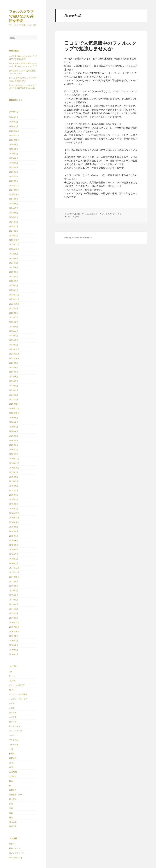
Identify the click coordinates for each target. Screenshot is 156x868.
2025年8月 (14, 149)
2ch (11, 672)
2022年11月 (14, 299)
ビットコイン (15, 726)
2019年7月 (14, 481)
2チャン (12, 676)
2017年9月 (14, 581)
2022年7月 (14, 318)
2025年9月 (14, 145)
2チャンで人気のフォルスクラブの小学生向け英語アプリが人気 (22, 87)
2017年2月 (14, 613)
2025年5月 (14, 163)
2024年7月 (14, 208)
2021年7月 (14, 372)
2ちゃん (12, 681)
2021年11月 (14, 354)
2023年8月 (14, 258)
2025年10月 (14, 140)
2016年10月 (14, 631)
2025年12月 (14, 131)
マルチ (12, 735)
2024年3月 (14, 226)
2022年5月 (14, 327)
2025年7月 (14, 154)
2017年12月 (14, 568)
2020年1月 (14, 454)
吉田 (11, 767)
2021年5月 (14, 381)
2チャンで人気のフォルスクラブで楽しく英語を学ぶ (22, 79)
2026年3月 (14, 117)
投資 (11, 781)
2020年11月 (14, 408)
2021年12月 (14, 349)
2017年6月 (14, 595)
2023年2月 (14, 286)
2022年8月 (14, 313)
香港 (11, 817)
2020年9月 (14, 418)
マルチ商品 (14, 740)
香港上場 (13, 822)
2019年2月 (14, 504)
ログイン (13, 844)
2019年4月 (14, 495)
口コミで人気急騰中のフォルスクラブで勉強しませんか (100, 46)
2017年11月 (14, 572)
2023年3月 (14, 281)
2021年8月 (14, 367)
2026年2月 (14, 122)
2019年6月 (14, 486)
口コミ (12, 763)
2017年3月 (14, 609)
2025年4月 (14, 167)
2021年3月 (14, 390)
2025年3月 (14, 172)
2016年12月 (14, 622)
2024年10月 (14, 194)
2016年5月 (14, 650)
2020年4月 (14, 440)
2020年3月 (14, 445)
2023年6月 (14, 267)
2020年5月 (14, 436)
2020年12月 (14, 404)
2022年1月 (14, 345)
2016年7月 (14, 641)
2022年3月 (14, 336)
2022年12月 (14, 295)
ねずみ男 (13, 713)
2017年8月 (14, 586)
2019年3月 (14, 499)
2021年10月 (14, 358)
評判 (11, 808)
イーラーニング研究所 (18, 694)
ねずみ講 (13, 722)
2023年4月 (14, 276)
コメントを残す (73, 217)
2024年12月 (14, 186)
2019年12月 (14, 459)
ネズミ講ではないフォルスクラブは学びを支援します (23, 57)
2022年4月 (14, 331)
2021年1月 (14, 399)
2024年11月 (14, 190)
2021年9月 (14, 363)
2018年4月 (14, 550)
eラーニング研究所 (17, 685)
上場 (11, 749)
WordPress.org (15, 857)
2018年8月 (14, 531)
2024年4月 (14, 222)
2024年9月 (14, 199)
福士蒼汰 (13, 799)
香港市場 (13, 826)
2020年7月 (14, 427)
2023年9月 (14, 254)
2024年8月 (14, 204)
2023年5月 (14, 272)
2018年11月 (14, 518)
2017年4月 (14, 604)
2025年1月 (14, 181)
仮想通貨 (13, 758)
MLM (11, 690)
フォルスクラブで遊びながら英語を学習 (21, 16)
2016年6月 (14, 645)
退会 (11, 813)
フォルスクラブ (16, 731)
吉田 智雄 (13, 772)
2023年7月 (14, 263)
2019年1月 (14, 509)
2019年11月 (14, 463)
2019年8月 (14, 477)
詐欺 (11, 804)
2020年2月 (14, 449)
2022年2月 (14, 340)
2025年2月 (14, 176)
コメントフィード (16, 853)
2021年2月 (14, 395)
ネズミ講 (13, 717)
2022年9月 (14, 308)
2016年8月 (14, 636)
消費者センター (16, 795)
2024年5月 (14, 217)
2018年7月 (14, 536)
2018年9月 (14, 527)
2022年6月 (14, 322)
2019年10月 (14, 468)
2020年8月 (14, 422)
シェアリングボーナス (18, 699)
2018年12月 (14, 513)
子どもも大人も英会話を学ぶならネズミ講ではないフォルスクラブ (23, 65)
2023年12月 (14, 240)
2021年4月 (14, 386)
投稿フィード (15, 848)
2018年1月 (14, 563)
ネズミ (12, 708)
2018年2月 (14, 559)
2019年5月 (14, 490)
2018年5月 (14, 545)
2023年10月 (14, 249)
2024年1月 (14, 235)
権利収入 (13, 790)
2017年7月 (14, 591)
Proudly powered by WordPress (78, 238)
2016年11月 (14, 627)
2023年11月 (14, 245)
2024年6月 (14, 213)
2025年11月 (14, 135)
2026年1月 (14, 126)
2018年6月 (14, 540)
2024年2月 (14, 231)
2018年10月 (14, 522)
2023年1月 (14, 290)
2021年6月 (14, 377)
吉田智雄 (13, 776)
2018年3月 (14, 554)
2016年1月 (14, 654)
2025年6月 (14, 158)
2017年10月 (14, 577)
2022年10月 (14, 304)
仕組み (12, 754)
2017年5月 (14, 600)
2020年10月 (14, 413)
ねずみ (12, 703)
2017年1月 (14, 618)
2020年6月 (14, 431)
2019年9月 (14, 472)
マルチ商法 (14, 744)
